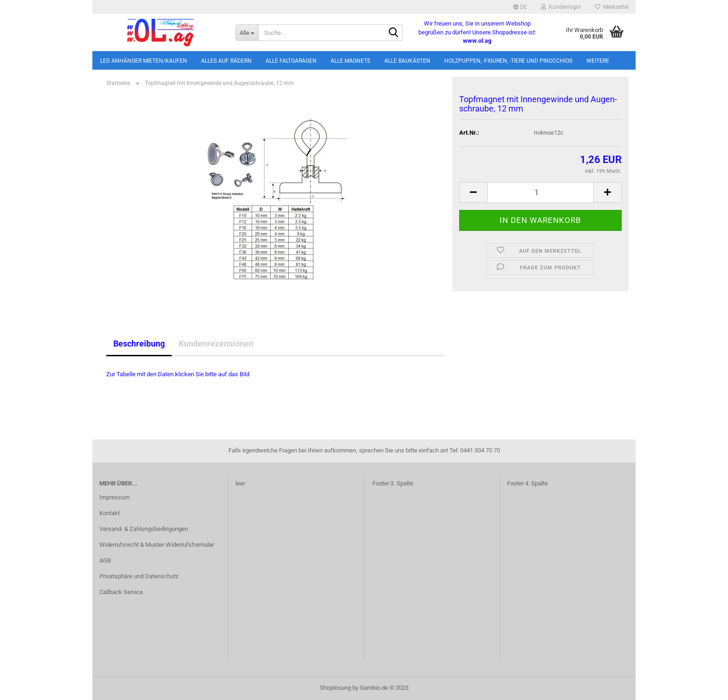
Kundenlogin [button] (561, 7)
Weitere (598, 61)
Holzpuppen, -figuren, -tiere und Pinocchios (508, 61)
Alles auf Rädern (226, 61)
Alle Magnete (351, 61)
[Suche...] (247, 33)
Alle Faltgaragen (291, 61)
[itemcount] (540, 193)
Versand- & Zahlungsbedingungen (144, 529)
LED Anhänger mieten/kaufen (144, 61)
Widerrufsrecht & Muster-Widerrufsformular (157, 545)
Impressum (114, 497)
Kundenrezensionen (216, 343)
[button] (520, 7)
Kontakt (110, 513)
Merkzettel (612, 7)
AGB (105, 560)
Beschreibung (139, 343)
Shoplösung (335, 688)
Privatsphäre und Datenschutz (139, 576)
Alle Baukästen (407, 61)
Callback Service (121, 592)
